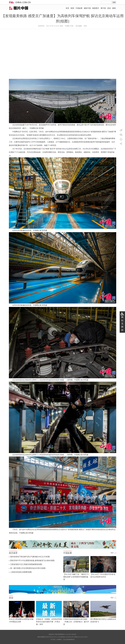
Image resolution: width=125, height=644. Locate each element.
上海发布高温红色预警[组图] (21, 572)
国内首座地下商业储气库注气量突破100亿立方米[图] (30, 557)
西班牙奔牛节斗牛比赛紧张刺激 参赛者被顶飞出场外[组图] (32, 561)
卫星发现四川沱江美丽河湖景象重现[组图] (26, 564)
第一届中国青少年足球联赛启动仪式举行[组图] (28, 568)
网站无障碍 (122, 324)
